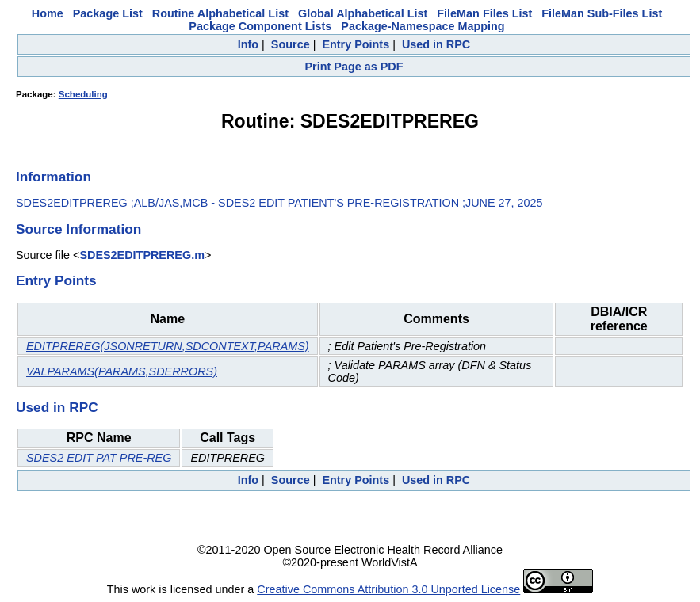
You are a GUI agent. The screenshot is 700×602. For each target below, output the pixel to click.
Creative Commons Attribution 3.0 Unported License (388, 589)
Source (291, 44)
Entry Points (356, 44)
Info (248, 44)
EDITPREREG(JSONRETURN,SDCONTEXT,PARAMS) (168, 346)
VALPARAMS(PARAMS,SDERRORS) (122, 371)
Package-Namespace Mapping (423, 26)
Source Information (78, 229)
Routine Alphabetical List (220, 13)
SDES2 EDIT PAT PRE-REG (99, 458)
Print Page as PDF (354, 67)
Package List (108, 13)
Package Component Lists (260, 26)
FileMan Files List (484, 13)
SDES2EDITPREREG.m (142, 255)
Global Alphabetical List (363, 13)
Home (48, 13)
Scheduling (83, 94)
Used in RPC (436, 44)
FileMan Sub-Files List (602, 13)
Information (54, 177)
